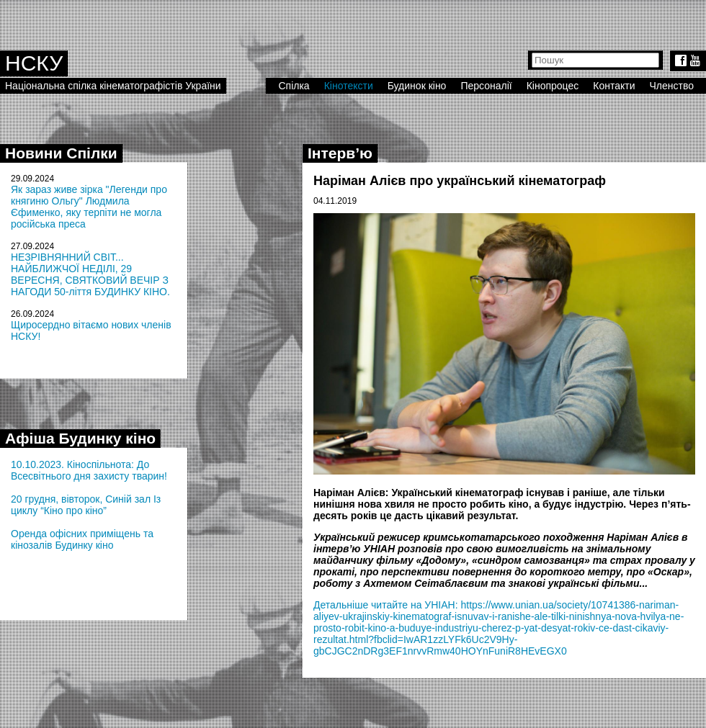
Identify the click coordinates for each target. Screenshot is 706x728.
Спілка (294, 86)
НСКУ (34, 63)
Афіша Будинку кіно (80, 438)
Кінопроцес (553, 86)
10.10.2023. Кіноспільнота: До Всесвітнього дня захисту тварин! (89, 470)
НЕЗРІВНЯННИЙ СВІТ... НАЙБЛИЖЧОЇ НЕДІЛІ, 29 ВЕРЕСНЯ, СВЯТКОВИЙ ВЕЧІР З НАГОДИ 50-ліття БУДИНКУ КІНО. (90, 274)
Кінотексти (349, 86)
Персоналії (486, 86)
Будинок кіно (417, 86)
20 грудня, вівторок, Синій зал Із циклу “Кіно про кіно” (86, 505)
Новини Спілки (61, 153)
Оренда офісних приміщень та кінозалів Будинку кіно (82, 539)
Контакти (614, 86)
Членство (672, 86)
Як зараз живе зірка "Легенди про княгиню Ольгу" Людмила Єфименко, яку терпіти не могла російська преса (89, 207)
